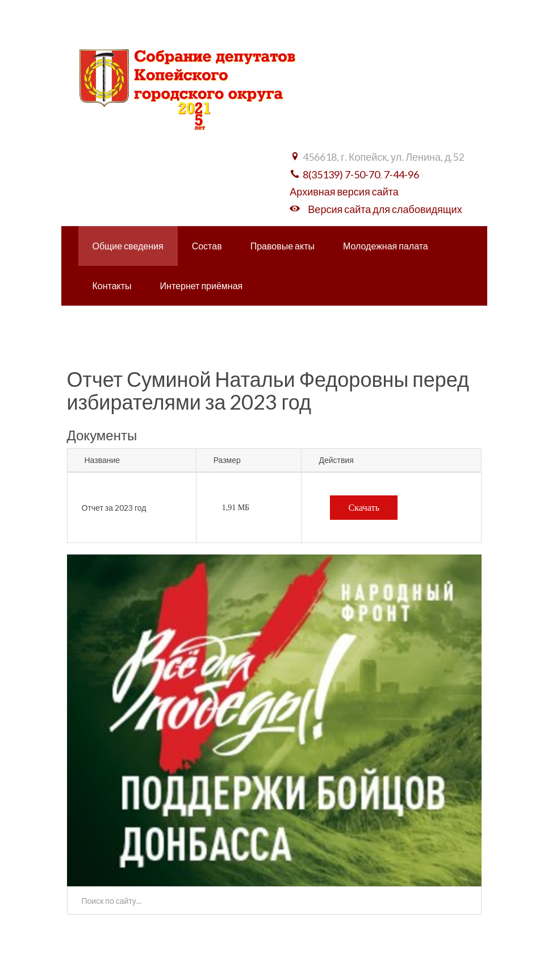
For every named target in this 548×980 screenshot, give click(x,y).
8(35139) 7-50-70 (341, 174)
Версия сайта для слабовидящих (385, 209)
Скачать (364, 508)
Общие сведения (128, 246)
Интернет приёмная (202, 285)
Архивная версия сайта (344, 191)
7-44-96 (401, 174)
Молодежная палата (386, 246)
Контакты (112, 285)
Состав (207, 246)
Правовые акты (283, 246)
